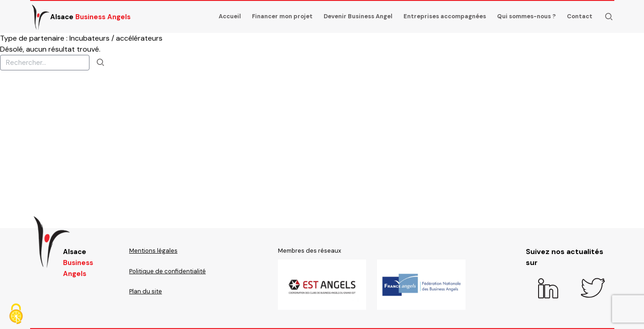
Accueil (230, 16)
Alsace (80, 17)
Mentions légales (153, 251)
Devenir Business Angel (358, 16)
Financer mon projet (282, 16)
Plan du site (146, 291)
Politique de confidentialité (168, 271)
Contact (580, 16)
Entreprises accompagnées (445, 16)
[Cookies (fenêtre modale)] (16, 314)
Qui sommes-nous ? (526, 16)
